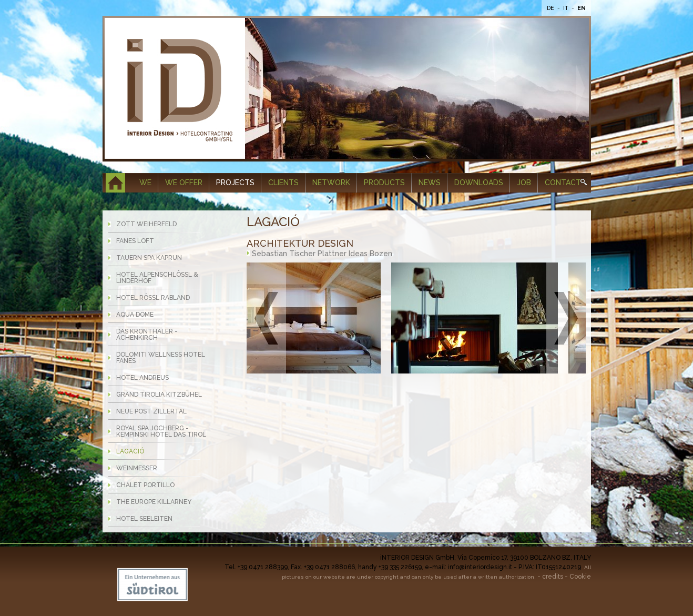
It (567, 8)
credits (553, 577)
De (551, 8)
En (582, 8)
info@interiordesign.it (480, 567)
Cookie (580, 577)
